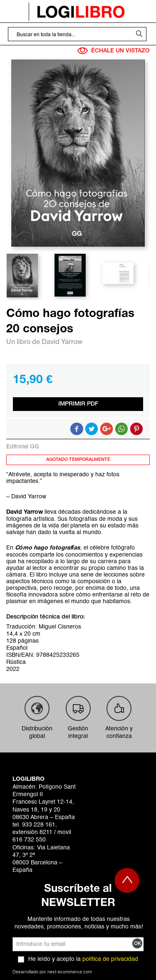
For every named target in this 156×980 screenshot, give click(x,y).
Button (121, 429)
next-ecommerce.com (70, 972)
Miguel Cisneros (60, 627)
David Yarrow (62, 342)
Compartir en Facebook (77, 429)
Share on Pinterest (136, 429)
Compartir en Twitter (92, 429)
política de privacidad (110, 959)
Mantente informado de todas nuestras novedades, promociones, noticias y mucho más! (79, 923)
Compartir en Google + (106, 429)
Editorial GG (23, 447)
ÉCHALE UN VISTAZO (114, 51)
